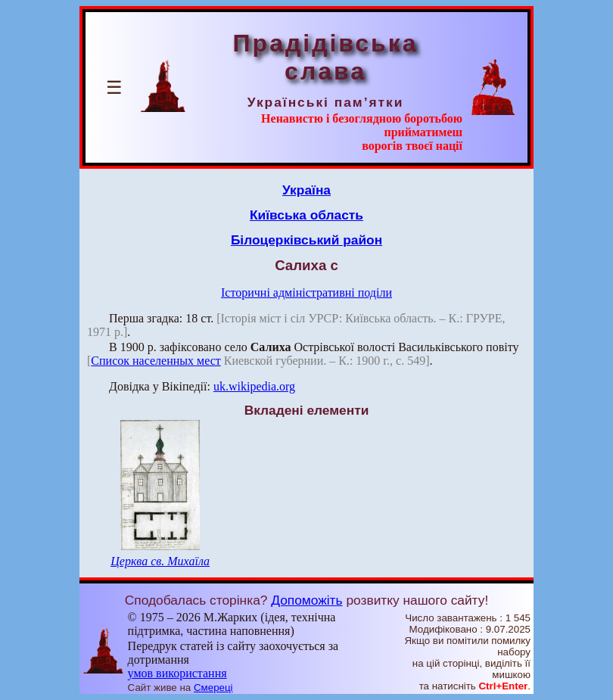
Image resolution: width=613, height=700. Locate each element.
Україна (306, 190)
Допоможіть (306, 600)
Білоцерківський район (306, 240)
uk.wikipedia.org (254, 386)
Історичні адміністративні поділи (306, 292)
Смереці (213, 688)
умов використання (177, 673)
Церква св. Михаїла (160, 561)
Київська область (306, 215)
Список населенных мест (156, 361)
